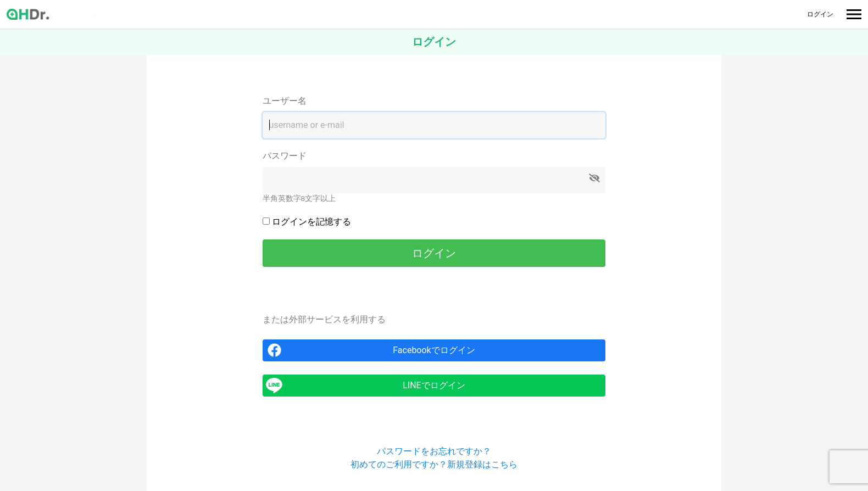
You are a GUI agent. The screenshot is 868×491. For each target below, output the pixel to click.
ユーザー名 (285, 101)
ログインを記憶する (311, 222)
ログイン (820, 14)
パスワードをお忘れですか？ (434, 451)
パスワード (285, 156)
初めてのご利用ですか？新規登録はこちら (434, 464)
